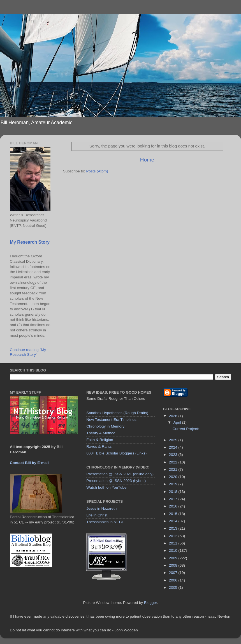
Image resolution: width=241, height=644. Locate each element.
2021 (174, 469)
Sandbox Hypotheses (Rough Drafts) (117, 413)
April (178, 422)
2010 (174, 550)
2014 (174, 521)
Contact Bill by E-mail (29, 463)
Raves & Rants (99, 446)
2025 (174, 440)
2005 (174, 588)
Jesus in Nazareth (101, 508)
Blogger (150, 603)
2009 (174, 558)
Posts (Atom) (97, 171)
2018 (174, 492)
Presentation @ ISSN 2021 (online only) (120, 474)
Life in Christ (97, 515)
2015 (174, 514)
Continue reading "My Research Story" (28, 352)
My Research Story (30, 242)
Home (147, 160)
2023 (174, 455)
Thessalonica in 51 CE (105, 522)
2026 (174, 416)
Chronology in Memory (105, 426)
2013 (174, 528)
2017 (174, 499)
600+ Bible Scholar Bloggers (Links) (116, 453)
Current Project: (186, 429)
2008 (174, 565)
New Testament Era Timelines (111, 420)
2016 (174, 506)
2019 (174, 484)
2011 (174, 543)
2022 (174, 462)
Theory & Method (101, 433)
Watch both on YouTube (106, 487)
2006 (174, 580)
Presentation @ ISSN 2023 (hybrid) (116, 481)
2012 (174, 536)
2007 (174, 573)
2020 (174, 477)
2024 (174, 447)
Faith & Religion (100, 440)
